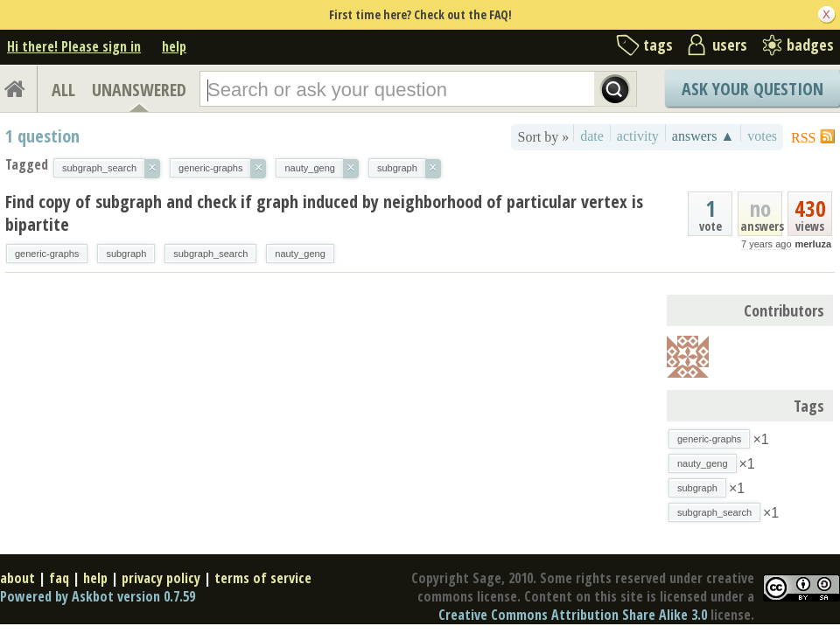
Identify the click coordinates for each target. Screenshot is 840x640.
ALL (63, 90)
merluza (813, 244)
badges (810, 45)
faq (59, 578)
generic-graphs (47, 254)
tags (658, 45)
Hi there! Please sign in (74, 46)
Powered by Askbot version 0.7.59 (98, 596)
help (174, 46)
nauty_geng (300, 254)
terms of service (263, 578)
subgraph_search (210, 254)
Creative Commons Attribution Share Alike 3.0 (573, 615)
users (730, 45)
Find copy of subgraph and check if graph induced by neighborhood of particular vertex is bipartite (324, 213)
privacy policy (161, 578)
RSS (803, 138)
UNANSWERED (139, 90)
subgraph (126, 254)
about (17, 578)
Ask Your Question (752, 89)
